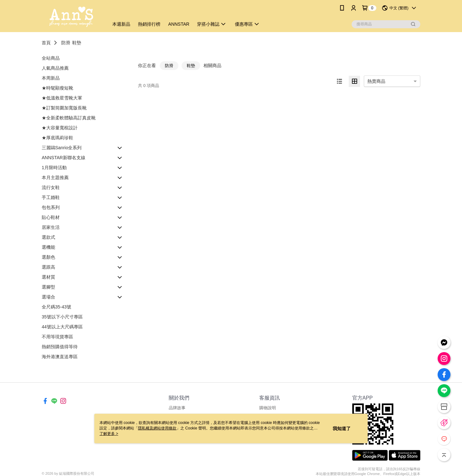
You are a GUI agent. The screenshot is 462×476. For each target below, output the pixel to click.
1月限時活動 (54, 168)
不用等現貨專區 (57, 337)
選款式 (48, 237)
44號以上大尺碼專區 (62, 327)
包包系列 (51, 207)
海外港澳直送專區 (60, 357)
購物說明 (268, 408)
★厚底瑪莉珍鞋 (57, 138)
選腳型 (48, 287)
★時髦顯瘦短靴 (57, 88)
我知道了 (342, 428)
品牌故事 (177, 408)
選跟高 (48, 267)
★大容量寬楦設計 (60, 128)
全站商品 (51, 58)
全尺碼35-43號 (56, 307)
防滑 (66, 43)
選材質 (48, 277)
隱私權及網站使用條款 (157, 428)
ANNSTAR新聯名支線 (64, 158)
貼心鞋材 (51, 217)
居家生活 (51, 227)
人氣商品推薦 (55, 68)
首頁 (46, 43)
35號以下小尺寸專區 (62, 317)
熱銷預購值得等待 (60, 347)
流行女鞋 (51, 187)
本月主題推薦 (55, 177)
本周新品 (51, 78)
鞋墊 (77, 43)
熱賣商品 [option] (376, 81)
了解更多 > (109, 434)
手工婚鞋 (51, 197)
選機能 (48, 247)
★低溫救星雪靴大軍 (62, 98)
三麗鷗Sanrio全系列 (62, 148)
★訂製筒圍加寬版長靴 (64, 108)
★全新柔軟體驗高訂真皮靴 (69, 118)
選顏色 (48, 257)
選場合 (48, 297)
